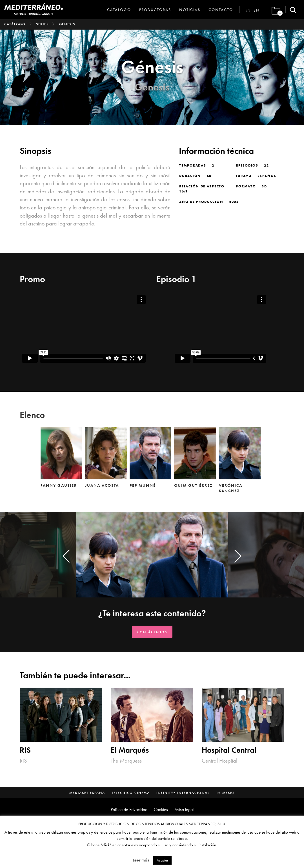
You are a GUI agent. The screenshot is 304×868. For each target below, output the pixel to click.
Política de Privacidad (129, 810)
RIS (25, 750)
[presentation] (66, 556)
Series (42, 24)
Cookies (161, 810)
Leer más (141, 860)
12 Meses (225, 793)
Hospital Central (229, 750)
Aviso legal (184, 810)
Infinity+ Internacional (183, 793)
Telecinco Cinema (131, 793)
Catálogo (119, 10)
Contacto (221, 10)
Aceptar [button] (162, 860)
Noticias (190, 10)
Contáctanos (152, 632)
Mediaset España (87, 793)
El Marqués (130, 750)
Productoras (155, 10)
